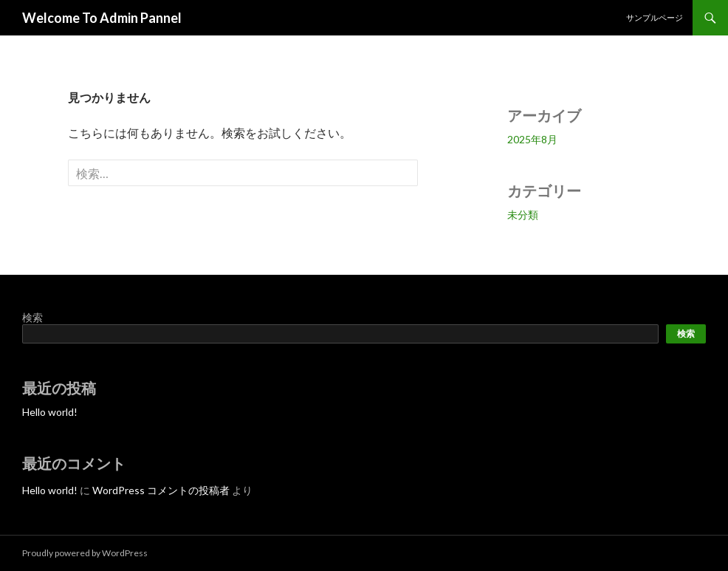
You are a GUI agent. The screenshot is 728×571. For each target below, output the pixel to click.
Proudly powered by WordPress (85, 553)
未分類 (523, 215)
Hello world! (50, 412)
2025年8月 (532, 139)
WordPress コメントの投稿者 (161, 490)
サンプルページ (655, 17)
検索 (32, 317)
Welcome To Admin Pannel (102, 18)
